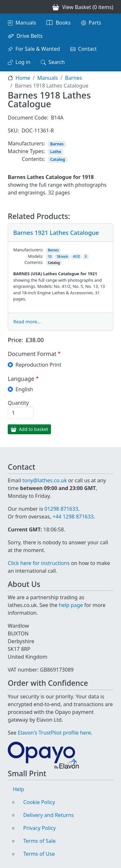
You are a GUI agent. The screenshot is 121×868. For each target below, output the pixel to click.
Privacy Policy (40, 828)
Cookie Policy (39, 802)
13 (50, 257)
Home (23, 78)
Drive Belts (30, 36)
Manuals (26, 23)
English (24, 389)
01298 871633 (61, 509)
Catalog (58, 159)
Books (63, 23)
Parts (95, 23)
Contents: (34, 159)
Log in (23, 62)
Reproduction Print (38, 365)
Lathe (56, 152)
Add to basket (34, 429)
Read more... (27, 322)
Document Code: (28, 118)
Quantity (18, 403)
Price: (15, 340)
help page (71, 605)
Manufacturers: (27, 143)
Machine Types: (26, 151)
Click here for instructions (39, 563)
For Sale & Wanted (38, 49)
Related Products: (39, 216)
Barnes (73, 78)
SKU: (13, 131)
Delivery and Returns (49, 815)
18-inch (62, 257)
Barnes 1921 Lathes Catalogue (56, 232)
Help (19, 789)
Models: (35, 256)
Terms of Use (39, 854)
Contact (87, 49)
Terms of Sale (39, 841)
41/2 (76, 257)
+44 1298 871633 (73, 517)
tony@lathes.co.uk (45, 480)
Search (57, 62)
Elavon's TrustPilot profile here (54, 733)
